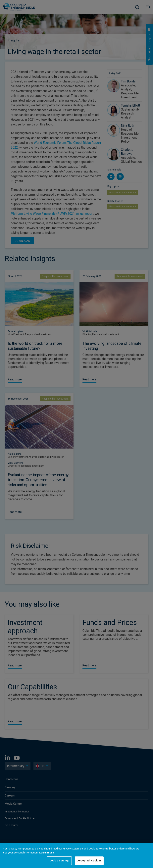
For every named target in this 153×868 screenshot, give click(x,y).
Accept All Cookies (89, 861)
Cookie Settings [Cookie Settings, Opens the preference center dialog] (59, 861)
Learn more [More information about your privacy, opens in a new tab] (47, 853)
